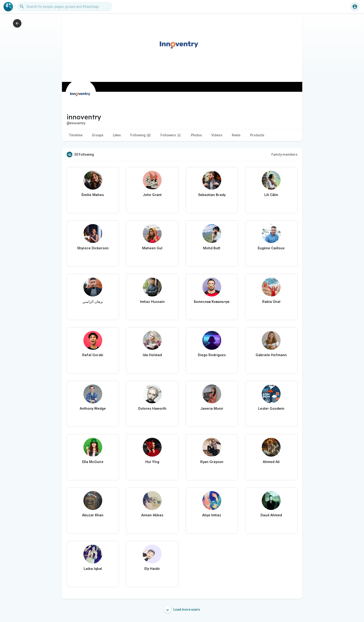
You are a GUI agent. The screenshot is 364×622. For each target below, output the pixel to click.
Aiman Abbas (152, 515)
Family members (284, 154)
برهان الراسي (93, 302)
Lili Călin (271, 195)
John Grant (152, 195)
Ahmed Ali (271, 462)
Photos (196, 135)
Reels (236, 135)
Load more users (182, 609)
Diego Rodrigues (212, 355)
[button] (65, 7)
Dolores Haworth (152, 409)
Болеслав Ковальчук (212, 302)
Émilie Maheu (93, 195)
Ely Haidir (152, 569)
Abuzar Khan (93, 515)
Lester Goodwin (271, 409)
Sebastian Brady (212, 195)
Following (141, 135)
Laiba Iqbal (93, 569)
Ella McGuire (93, 462)
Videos (217, 135)
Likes (117, 135)
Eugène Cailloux (271, 248)
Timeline (76, 135)
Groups (98, 135)
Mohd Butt (212, 248)
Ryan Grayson (212, 462)
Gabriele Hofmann (271, 355)
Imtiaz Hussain (152, 302)
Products (257, 135)
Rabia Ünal (271, 302)
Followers (171, 135)
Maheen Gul (152, 248)
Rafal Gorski (93, 355)
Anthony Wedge (93, 409)
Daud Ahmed (271, 515)
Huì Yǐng (152, 462)
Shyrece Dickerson (93, 248)
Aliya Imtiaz (212, 515)
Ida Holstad (152, 355)
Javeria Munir (212, 409)
